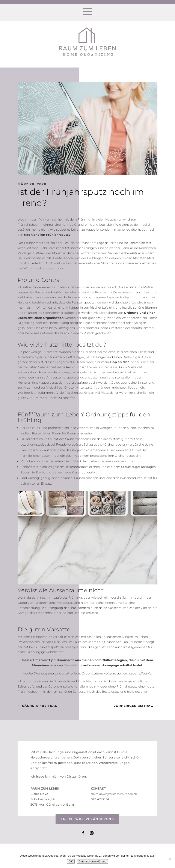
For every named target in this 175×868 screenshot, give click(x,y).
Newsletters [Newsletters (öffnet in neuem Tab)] (73, 665)
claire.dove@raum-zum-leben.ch (114, 794)
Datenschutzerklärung (92, 861)
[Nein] (170, 859)
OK (71, 861)
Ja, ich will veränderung (87, 819)
